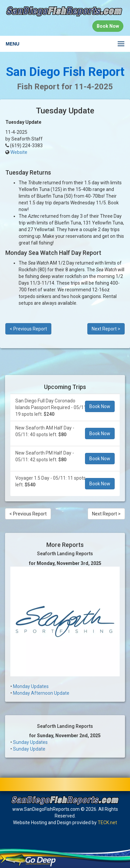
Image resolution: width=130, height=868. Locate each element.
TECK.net (107, 823)
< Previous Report (28, 329)
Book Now (100, 406)
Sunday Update (29, 749)
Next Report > (106, 329)
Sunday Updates (30, 742)
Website (19, 152)
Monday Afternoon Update (41, 693)
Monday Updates (31, 686)
